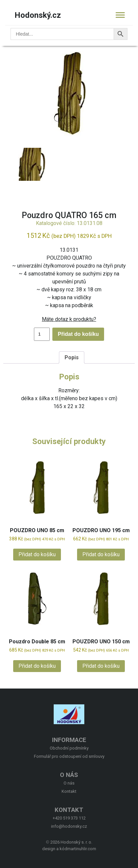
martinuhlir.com (82, 849)
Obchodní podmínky (69, 748)
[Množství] (42, 334)
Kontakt (69, 791)
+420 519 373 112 (69, 818)
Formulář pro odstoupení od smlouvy (69, 756)
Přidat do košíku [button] (37, 554)
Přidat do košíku (78, 334)
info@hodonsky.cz (69, 826)
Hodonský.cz (38, 15)
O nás (69, 783)
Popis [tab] (72, 357)
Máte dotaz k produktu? (69, 319)
